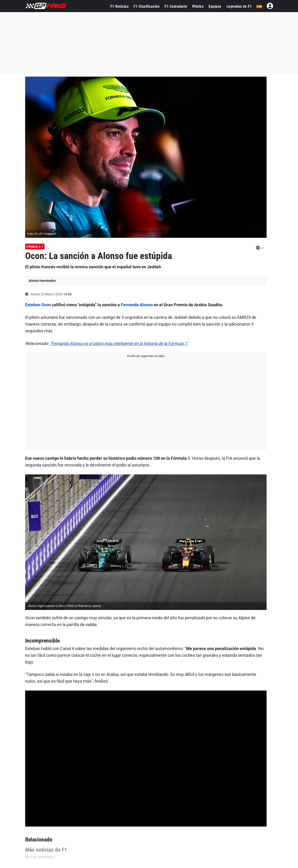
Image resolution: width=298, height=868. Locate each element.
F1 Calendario (176, 6)
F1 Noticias (120, 6)
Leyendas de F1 (239, 6)
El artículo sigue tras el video (146, 356)
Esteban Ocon (38, 305)
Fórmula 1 (35, 247)
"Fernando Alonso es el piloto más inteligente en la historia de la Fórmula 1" (119, 343)
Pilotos (198, 6)
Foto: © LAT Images (41, 234)
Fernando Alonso (137, 305)
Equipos (215, 6)
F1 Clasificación (147, 6)
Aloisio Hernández (42, 281)
